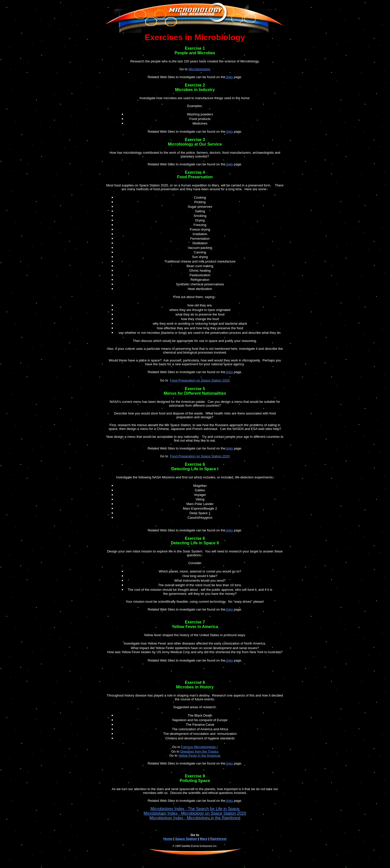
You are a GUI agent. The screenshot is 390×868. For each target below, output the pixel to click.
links (229, 77)
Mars (204, 839)
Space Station (186, 839)
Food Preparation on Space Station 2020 (200, 380)
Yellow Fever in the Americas (199, 756)
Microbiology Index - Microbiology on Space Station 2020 (195, 813)
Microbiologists (199, 69)
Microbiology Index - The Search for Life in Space (195, 809)
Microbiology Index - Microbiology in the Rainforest (195, 818)
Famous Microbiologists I (199, 747)
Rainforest (218, 839)
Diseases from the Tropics (199, 751)
